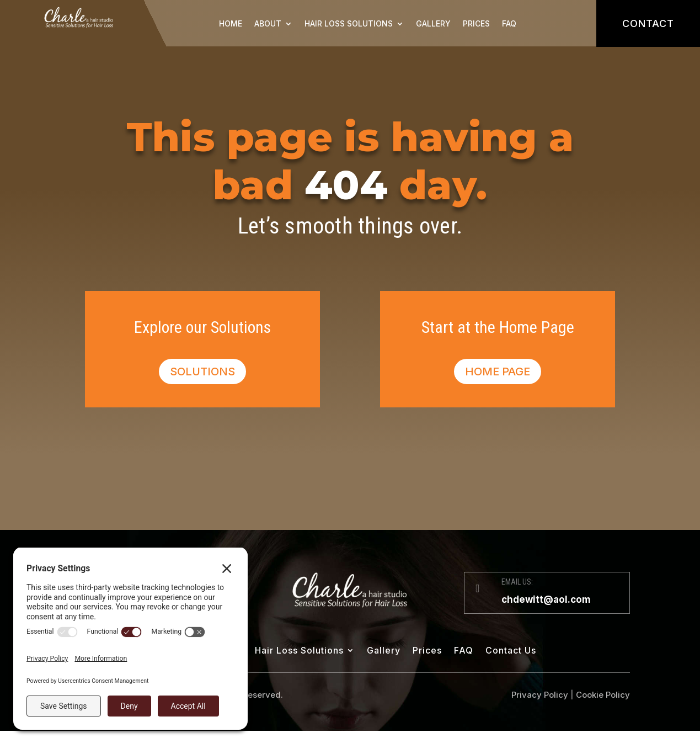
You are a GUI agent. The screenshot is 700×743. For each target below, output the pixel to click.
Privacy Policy (540, 695)
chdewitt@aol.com (546, 599)
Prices (476, 23)
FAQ (509, 23)
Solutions (202, 371)
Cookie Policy (603, 695)
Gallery (433, 23)
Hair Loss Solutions (349, 23)
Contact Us (511, 651)
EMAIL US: (517, 582)
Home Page (498, 371)
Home (231, 23)
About (268, 23)
